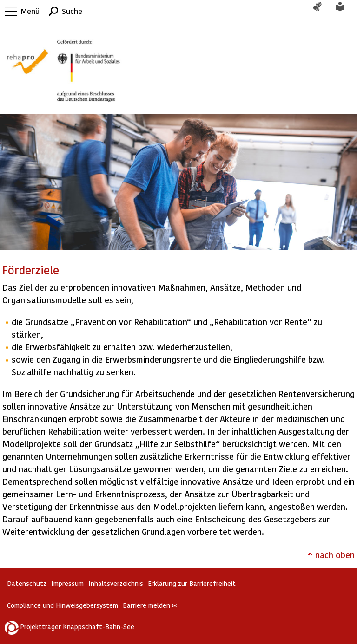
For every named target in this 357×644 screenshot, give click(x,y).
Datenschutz (27, 583)
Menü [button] (30, 11)
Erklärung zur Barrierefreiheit (192, 583)
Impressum (67, 583)
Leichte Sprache (345, 11)
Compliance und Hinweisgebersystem (63, 605)
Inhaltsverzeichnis (116, 583)
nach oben (335, 555)
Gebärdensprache (322, 11)
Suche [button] (72, 11)
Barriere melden (150, 605)
